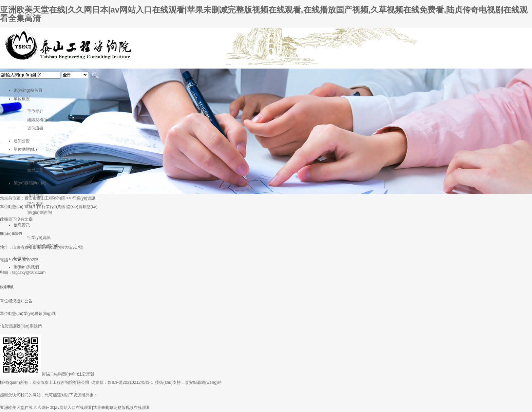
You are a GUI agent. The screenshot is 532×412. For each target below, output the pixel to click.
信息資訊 (22, 225)
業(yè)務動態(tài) (42, 162)
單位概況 (22, 99)
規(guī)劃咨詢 (40, 212)
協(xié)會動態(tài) (43, 246)
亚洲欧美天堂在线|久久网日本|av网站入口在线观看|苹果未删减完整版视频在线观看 (75, 408)
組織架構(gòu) (40, 120)
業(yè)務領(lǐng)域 (30, 183)
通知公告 (22, 141)
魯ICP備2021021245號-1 (130, 382)
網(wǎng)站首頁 (28, 90)
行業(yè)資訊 (39, 238)
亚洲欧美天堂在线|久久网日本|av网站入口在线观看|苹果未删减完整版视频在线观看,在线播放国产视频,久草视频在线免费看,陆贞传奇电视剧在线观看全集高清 (264, 14)
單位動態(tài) (25, 149)
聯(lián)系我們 (26, 267)
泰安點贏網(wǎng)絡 (203, 382)
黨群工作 (35, 170)
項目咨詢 (35, 195)
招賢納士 (22, 259)
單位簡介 (35, 111)
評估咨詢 (35, 204)
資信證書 (35, 128)
